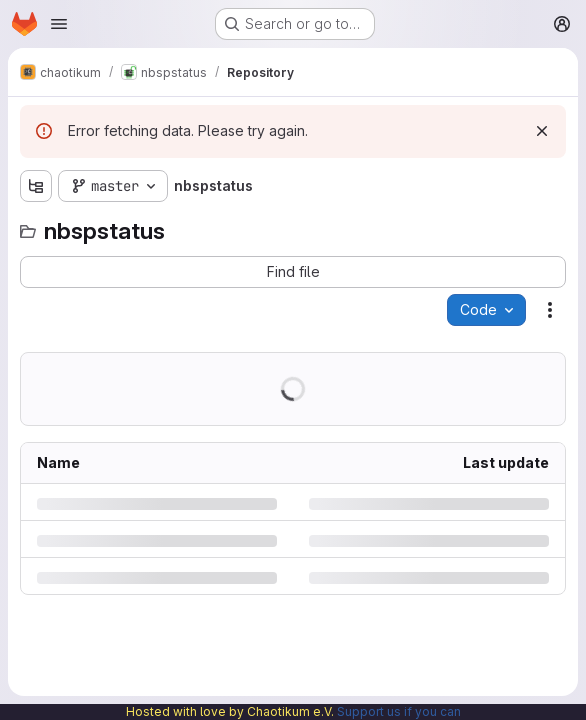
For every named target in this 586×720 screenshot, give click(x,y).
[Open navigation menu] (59, 24)
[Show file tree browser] (36, 186)
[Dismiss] (542, 131)
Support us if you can (399, 711)
